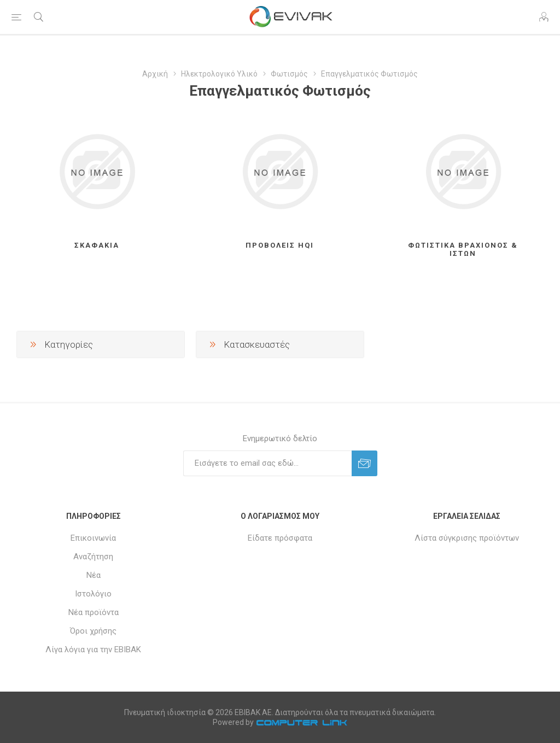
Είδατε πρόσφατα (280, 538)
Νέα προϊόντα (94, 612)
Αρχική (155, 74)
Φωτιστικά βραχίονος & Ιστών (463, 249)
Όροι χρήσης (93, 631)
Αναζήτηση (93, 557)
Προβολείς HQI (280, 245)
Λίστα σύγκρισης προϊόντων (467, 538)
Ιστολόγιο (93, 594)
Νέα (94, 575)
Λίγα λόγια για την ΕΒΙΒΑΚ (93, 650)
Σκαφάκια (97, 245)
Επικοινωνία (93, 538)
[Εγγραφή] (267, 463)
